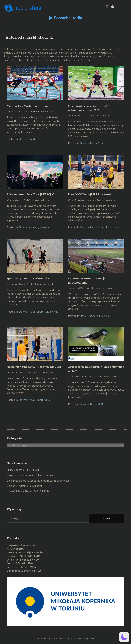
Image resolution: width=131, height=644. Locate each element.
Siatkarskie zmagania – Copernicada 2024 (34, 367)
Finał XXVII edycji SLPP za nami (89, 194)
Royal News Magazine (81, 639)
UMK (116, 227)
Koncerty (34, 227)
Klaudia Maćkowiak (42, 112)
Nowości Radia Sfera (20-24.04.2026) (29, 491)
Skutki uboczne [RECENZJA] (23, 470)
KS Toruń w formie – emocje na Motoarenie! (87, 280)
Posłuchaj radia (68, 18)
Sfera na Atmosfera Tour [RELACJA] (30, 194)
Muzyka (45, 227)
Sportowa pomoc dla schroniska (28, 278)
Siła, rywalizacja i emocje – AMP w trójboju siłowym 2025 (89, 108)
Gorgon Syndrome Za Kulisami (24, 486)
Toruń (109, 227)
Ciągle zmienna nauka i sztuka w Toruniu (30, 475)
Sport (32, 139)
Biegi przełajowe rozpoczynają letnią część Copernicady (39, 481)
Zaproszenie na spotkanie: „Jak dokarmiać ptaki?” (96, 369)
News (93, 143)
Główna (23, 139)
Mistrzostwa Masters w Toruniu (28, 106)
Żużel (107, 316)
